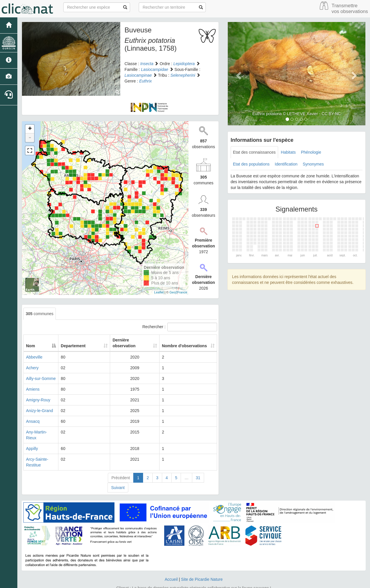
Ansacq (33, 421)
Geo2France (178, 292)
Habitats (288, 152)
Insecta (147, 64)
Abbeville (34, 357)
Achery (32, 368)
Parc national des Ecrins (242, 582)
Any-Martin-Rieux (42, 432)
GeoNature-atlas (172, 582)
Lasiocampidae (155, 69)
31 (198, 466)
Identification (286, 164)
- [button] (30, 138)
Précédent (121, 466)
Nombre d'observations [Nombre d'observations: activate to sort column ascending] (178, 343)
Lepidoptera (184, 64)
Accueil (171, 568)
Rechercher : (180, 327)
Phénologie (311, 152)
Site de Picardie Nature (202, 568)
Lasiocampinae (138, 75)
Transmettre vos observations (350, 9)
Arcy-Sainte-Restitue (45, 453)
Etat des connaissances (254, 152)
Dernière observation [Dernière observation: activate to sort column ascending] (125, 343)
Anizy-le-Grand (39, 411)
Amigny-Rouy (38, 400)
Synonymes (313, 164)
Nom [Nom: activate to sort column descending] (30, 346)
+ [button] (30, 129)
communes (40, 314)
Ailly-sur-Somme (41, 378)
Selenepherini (183, 75)
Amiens (33, 389)
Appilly (32, 443)
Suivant (118, 476)
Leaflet (159, 292)
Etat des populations (251, 164)
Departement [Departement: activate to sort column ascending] (90, 346)
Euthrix (145, 81)
